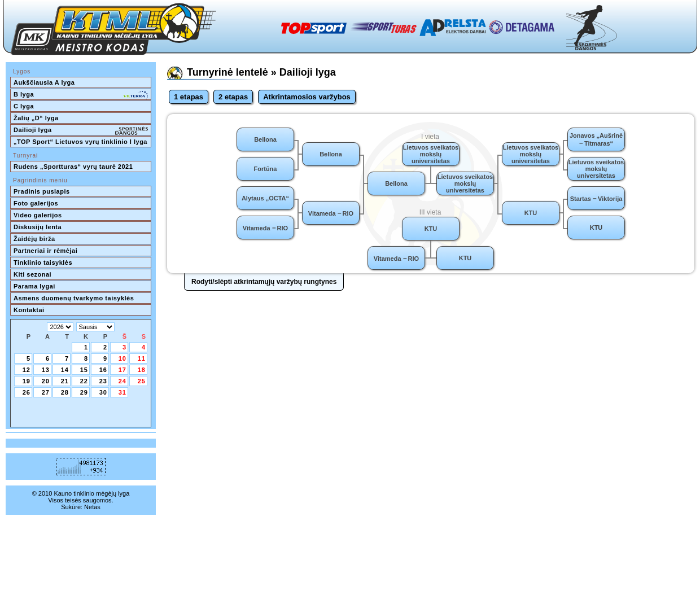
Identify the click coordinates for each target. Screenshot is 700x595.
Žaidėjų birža (34, 239)
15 (84, 370)
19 (27, 381)
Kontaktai (29, 310)
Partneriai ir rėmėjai (45, 251)
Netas (92, 507)
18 (142, 370)
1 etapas (189, 97)
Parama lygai (34, 286)
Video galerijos (38, 215)
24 (123, 381)
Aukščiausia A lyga (44, 82)
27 (46, 392)
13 (46, 370)
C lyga (24, 106)
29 (84, 392)
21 (65, 381)
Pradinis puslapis (42, 191)
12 (27, 370)
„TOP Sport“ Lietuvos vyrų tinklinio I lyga (80, 142)
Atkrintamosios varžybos (307, 97)
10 (123, 358)
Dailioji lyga (81, 131)
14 (65, 370)
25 (142, 381)
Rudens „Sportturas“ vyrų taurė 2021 (73, 167)
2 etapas (233, 97)
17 (123, 370)
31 (123, 392)
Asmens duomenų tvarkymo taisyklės (74, 298)
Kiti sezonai (32, 274)
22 (84, 381)
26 (27, 392)
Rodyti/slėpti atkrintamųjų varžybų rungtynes (264, 282)
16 (103, 370)
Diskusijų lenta (38, 227)
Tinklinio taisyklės (43, 262)
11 (142, 358)
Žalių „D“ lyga (36, 118)
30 (103, 392)
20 (46, 381)
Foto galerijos (36, 203)
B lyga (81, 95)
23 (103, 381)
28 (65, 392)
